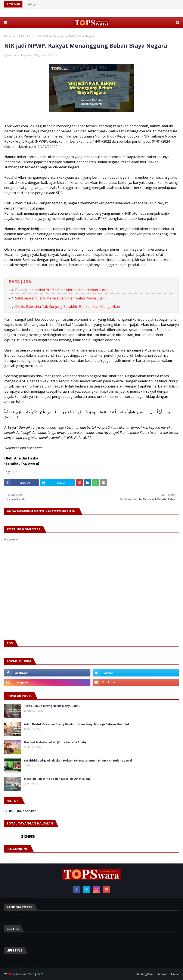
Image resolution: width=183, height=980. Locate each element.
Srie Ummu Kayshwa (19, 55)
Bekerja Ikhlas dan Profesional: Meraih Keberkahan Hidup (62, 290)
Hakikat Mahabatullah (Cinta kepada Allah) (55, 742)
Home (175, 974)
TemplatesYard (25, 974)
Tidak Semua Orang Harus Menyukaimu (52, 706)
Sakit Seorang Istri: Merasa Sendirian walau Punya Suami (61, 298)
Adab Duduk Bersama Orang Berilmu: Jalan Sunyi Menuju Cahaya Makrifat (77, 724)
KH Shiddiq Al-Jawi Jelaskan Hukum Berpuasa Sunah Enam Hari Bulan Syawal (78, 760)
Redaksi (162, 974)
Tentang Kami (145, 974)
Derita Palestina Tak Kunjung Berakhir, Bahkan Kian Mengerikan (68, 307)
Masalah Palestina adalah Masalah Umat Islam (57, 779)
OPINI (20, 36)
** (42, 974)
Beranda (10, 36)
